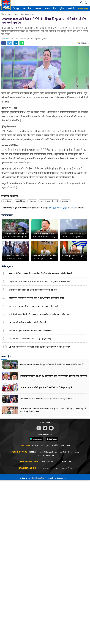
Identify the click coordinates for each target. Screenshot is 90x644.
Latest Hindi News (64, 462)
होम (39, 468)
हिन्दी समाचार (6, 14)
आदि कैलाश (7, 201)
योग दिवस (66, 201)
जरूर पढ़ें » (6, 357)
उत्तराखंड (40, 9)
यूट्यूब (65, 208)
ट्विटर (73, 208)
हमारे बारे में (47, 468)
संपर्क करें (56, 468)
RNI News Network (19, 39)
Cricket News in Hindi (48, 452)
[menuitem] (18, 9)
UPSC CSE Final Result (46, 455)
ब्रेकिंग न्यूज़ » (7, 267)
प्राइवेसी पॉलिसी (67, 468)
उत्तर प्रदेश (28, 9)
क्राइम (49, 9)
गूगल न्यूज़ (52, 208)
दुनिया (64, 9)
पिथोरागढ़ (32, 201)
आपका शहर (85, 9)
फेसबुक (59, 208)
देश (56, 9)
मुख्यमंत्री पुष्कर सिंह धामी (49, 201)
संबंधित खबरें (7, 215)
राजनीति (73, 9)
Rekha (7, 39)
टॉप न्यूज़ (18, 9)
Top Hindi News (47, 462)
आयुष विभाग (20, 201)
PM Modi (33, 452)
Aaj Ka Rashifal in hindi (69, 452)
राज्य (69, 445)
